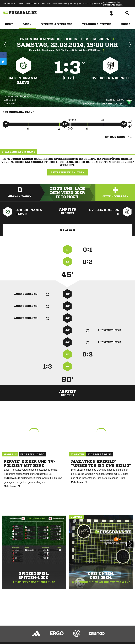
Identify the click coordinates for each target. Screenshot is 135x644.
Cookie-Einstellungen (103, 632)
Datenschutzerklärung (24, 632)
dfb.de (21, 3)
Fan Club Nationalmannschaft (54, 3)
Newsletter (98, 3)
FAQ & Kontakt (85, 3)
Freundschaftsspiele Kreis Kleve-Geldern (68, 39)
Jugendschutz (64, 632)
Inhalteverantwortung (82, 632)
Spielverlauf (68, 230)
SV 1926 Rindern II (110, 78)
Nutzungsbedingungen (46, 632)
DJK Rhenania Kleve (23, 80)
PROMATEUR (9, 3)
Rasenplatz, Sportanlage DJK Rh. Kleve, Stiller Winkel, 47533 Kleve (67, 50)
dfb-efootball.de (33, 3)
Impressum (7, 632)
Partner (73, 3)
